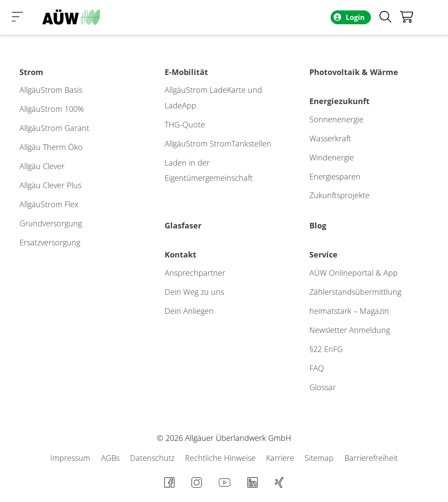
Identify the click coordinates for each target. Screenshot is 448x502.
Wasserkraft (330, 138)
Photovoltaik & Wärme (354, 72)
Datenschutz (153, 458)
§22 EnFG (326, 349)
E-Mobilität (186, 72)
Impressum (71, 458)
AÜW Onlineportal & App (354, 273)
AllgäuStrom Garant (54, 128)
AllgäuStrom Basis (51, 90)
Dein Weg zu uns (194, 292)
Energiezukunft (339, 101)
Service (323, 254)
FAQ (317, 368)
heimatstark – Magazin (349, 311)
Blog (318, 225)
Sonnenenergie (336, 119)
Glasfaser (183, 225)
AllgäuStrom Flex (49, 204)
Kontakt (180, 254)
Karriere (281, 458)
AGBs (111, 458)
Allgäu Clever (42, 166)
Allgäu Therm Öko (51, 147)
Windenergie (332, 157)
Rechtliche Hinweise (221, 458)
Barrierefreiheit (371, 458)
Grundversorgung (51, 223)
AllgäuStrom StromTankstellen (218, 143)
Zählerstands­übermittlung (355, 292)
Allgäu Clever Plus (50, 185)
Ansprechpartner (195, 273)
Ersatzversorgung (50, 242)
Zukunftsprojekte (339, 195)
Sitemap (320, 458)
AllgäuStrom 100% (52, 109)
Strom (31, 72)
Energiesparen (335, 176)
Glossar (323, 387)
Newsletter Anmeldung (350, 330)
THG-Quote (185, 124)
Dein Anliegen (189, 311)
